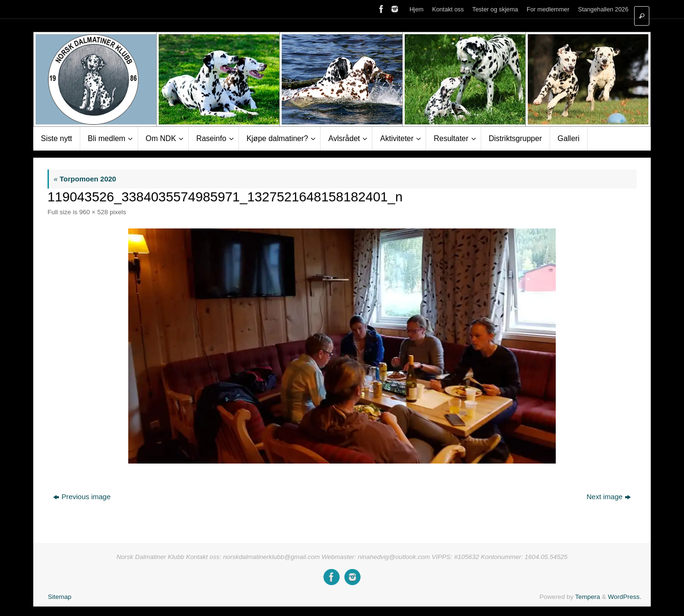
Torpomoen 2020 (85, 179)
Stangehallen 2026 (603, 9)
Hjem (417, 9)
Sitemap (60, 597)
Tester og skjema (495, 9)
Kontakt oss (448, 9)
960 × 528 (94, 212)
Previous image (82, 497)
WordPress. (625, 597)
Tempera (588, 597)
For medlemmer (548, 9)
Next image (609, 497)
